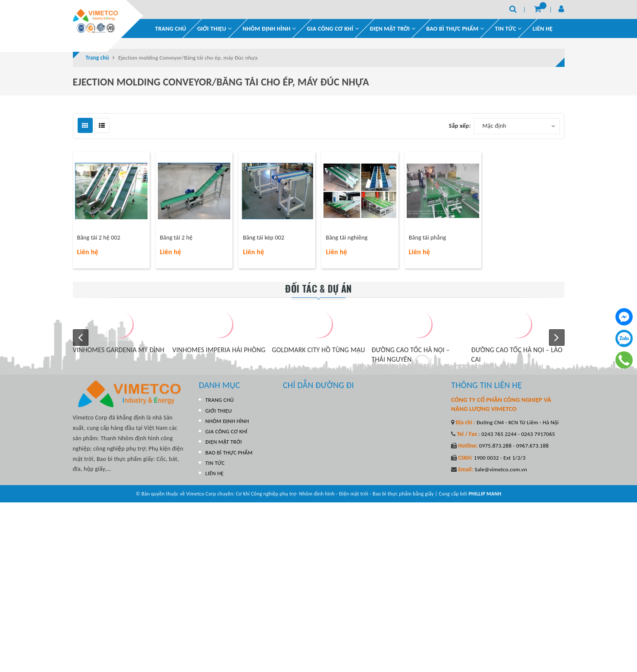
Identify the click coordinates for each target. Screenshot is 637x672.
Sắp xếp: (460, 126)
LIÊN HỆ (543, 29)
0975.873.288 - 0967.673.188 (513, 446)
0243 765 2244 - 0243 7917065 (518, 434)
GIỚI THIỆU (214, 29)
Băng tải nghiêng (347, 238)
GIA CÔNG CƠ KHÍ (333, 29)
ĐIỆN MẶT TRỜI (392, 29)
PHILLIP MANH (485, 494)
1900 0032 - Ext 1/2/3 (499, 458)
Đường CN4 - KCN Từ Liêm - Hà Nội (517, 422)
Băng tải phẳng (427, 238)
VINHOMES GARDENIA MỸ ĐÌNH (135, 350)
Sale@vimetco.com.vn (501, 469)
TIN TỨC (215, 463)
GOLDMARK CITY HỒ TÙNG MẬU (335, 350)
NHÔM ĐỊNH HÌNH (270, 29)
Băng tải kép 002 (264, 238)
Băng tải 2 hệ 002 (99, 238)
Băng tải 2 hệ (176, 238)
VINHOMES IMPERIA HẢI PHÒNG (235, 350)
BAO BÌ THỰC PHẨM (455, 29)
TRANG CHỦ (171, 29)
